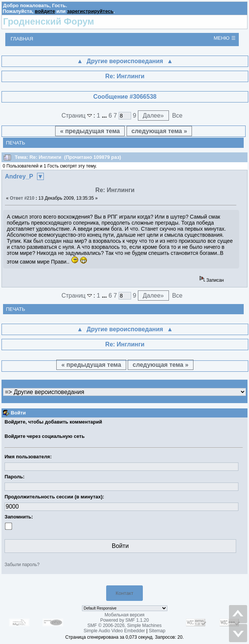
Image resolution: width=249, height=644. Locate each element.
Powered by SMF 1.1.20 (125, 620)
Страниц (78, 116)
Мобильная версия (125, 615)
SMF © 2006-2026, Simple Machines (124, 625)
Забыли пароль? (22, 565)
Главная (22, 39)
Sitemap (157, 631)
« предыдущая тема (90, 131)
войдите (45, 11)
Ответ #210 (22, 198)
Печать (16, 143)
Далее (153, 116)
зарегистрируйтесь (90, 11)
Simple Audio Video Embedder (114, 631)
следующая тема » (159, 131)
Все (177, 116)
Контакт (125, 593)
